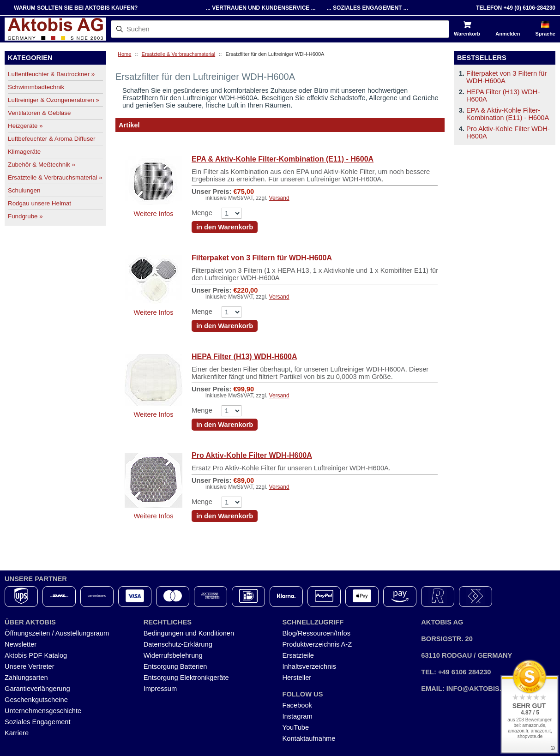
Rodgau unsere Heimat (39, 203)
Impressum (160, 689)
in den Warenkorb (225, 227)
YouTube (296, 727)
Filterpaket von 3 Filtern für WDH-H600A (262, 258)
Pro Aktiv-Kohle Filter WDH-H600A (252, 455)
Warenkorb (467, 34)
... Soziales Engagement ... (367, 8)
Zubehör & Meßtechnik (42, 165)
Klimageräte (24, 152)
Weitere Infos (153, 214)
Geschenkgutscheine (36, 700)
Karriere (17, 733)
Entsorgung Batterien (175, 666)
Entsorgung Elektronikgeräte (186, 678)
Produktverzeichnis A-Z (317, 644)
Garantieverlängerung (37, 689)
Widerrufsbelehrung (173, 655)
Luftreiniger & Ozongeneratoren (54, 100)
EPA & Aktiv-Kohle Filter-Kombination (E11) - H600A (283, 159)
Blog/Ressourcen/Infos (316, 633)
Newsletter (21, 644)
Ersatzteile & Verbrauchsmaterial (179, 54)
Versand (279, 198)
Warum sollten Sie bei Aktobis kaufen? (76, 8)
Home (124, 54)
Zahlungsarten (26, 678)
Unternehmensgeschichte (43, 711)
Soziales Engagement (38, 722)
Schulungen (24, 190)
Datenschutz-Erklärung (178, 644)
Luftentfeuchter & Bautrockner (51, 74)
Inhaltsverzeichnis (310, 666)
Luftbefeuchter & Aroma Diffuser (51, 139)
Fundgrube (25, 216)
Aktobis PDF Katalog (36, 655)
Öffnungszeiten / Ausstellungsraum (57, 633)
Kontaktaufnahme (309, 738)
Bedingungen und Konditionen (189, 633)
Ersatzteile (298, 655)
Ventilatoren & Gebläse (39, 113)
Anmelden (508, 34)
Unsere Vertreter (30, 666)
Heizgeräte (25, 126)
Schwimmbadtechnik (36, 87)
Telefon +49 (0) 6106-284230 (516, 8)
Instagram (298, 716)
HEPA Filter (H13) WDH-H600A (244, 357)
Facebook (297, 705)
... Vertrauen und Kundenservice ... (261, 8)
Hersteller (297, 678)
